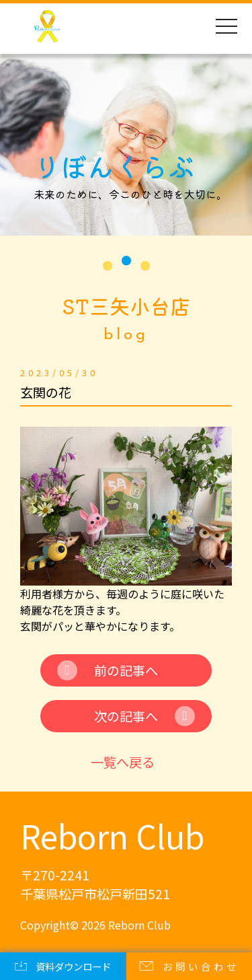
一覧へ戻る (123, 762)
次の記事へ (126, 716)
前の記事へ (126, 670)
